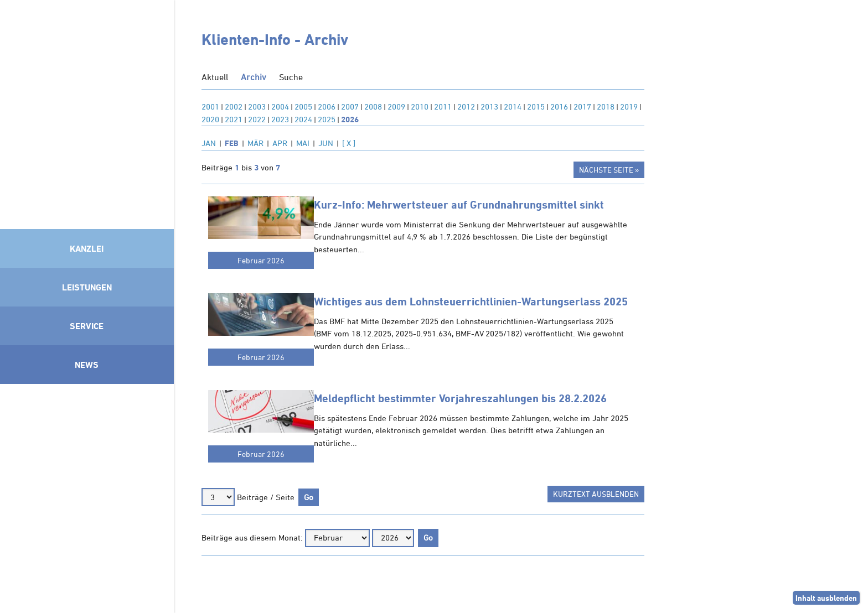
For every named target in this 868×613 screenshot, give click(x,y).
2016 (559, 107)
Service (87, 326)
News (87, 365)
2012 (466, 107)
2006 (327, 107)
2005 (303, 107)
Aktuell (215, 77)
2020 (210, 119)
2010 (420, 107)
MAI (303, 143)
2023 (280, 119)
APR (280, 143)
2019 (629, 107)
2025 (327, 119)
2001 (210, 107)
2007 (350, 107)
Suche (291, 77)
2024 (303, 119)
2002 (234, 107)
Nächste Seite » (609, 170)
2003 (257, 107)
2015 (536, 107)
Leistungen (87, 287)
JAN (209, 143)
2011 (443, 107)
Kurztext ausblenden (596, 494)
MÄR (255, 143)
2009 (396, 107)
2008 (373, 107)
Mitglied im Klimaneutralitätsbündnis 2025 (87, 496)
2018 (606, 107)
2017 (582, 107)
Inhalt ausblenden (826, 598)
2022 (257, 119)
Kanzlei (87, 248)
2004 (280, 107)
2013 (489, 107)
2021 (234, 119)
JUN (326, 143)
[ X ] (349, 143)
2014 (513, 107)
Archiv (254, 77)
